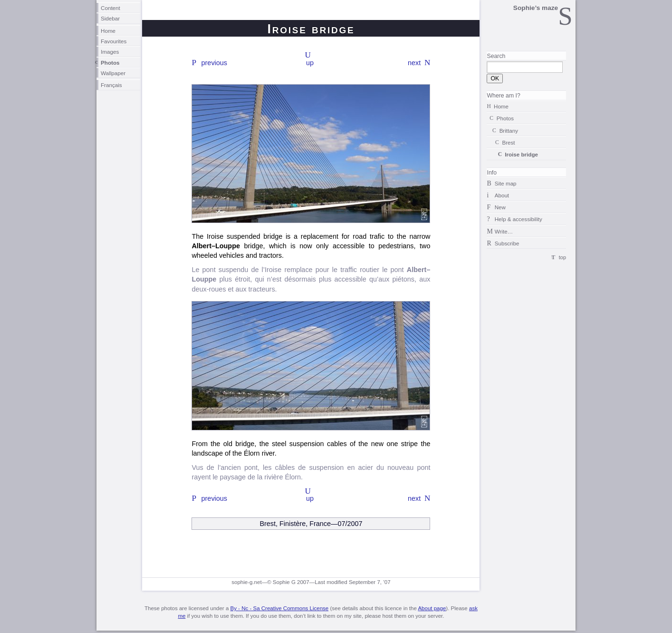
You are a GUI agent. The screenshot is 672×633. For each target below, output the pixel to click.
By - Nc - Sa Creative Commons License (279, 608)
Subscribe (507, 243)
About (502, 195)
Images (110, 52)
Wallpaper (113, 73)
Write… (504, 231)
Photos (110, 63)
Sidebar (110, 18)
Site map (506, 183)
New (500, 207)
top (562, 257)
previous (214, 63)
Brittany (509, 131)
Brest (508, 142)
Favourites (114, 41)
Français (111, 85)
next (414, 63)
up (310, 63)
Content (110, 8)
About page (432, 608)
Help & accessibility (518, 219)
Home (108, 31)
